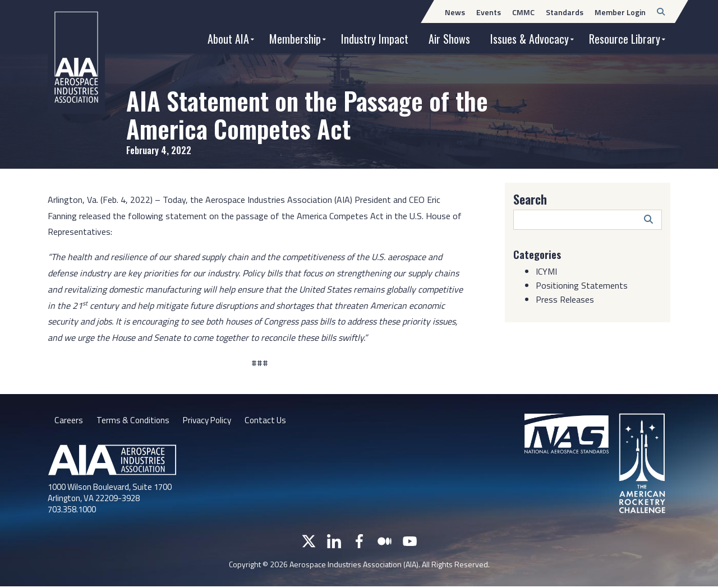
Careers (68, 421)
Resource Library (625, 39)
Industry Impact (375, 39)
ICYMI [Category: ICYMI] (546, 271)
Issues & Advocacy (530, 39)
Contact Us (271, 421)
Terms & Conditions (133, 421)
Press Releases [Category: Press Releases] (565, 299)
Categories (539, 254)
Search (530, 199)
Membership (295, 39)
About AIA (228, 39)
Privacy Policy (210, 421)
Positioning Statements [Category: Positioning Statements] (582, 285)
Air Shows (449, 39)
